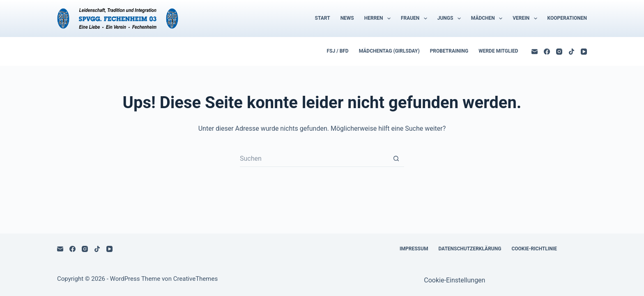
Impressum (414, 249)
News (347, 18)
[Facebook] (547, 52)
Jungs (451, 18)
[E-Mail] (535, 52)
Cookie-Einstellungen (454, 280)
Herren (379, 18)
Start (323, 18)
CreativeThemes (196, 279)
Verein (526, 18)
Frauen (416, 18)
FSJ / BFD (338, 51)
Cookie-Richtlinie (534, 249)
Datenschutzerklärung (470, 249)
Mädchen (488, 18)
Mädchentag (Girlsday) (389, 51)
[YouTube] (584, 52)
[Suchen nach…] (314, 159)
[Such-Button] (396, 159)
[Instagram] (559, 52)
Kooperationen (567, 18)
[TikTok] (572, 52)
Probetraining (449, 51)
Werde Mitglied (498, 51)
